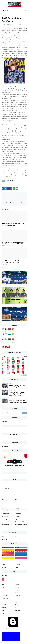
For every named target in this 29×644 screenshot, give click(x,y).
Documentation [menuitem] (5, 522)
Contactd (17, 587)
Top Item (17, 567)
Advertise (4, 564)
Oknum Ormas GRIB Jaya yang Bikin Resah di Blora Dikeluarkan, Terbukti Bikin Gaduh (14, 243)
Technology (4, 590)
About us (4, 567)
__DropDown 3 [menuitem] (18, 514)
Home (3, 499)
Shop (3, 610)
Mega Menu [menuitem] (18, 519)
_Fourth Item (5, 598)
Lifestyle (4, 607)
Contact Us (4, 539)
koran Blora (4, 438)
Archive (17, 585)
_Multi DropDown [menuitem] (6, 511)
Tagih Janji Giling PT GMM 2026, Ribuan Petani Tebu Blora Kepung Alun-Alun (18, 402)
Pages (3, 587)
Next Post (24, 268)
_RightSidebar (18, 602)
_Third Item (18, 595)
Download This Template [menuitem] (21, 525)
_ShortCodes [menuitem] (5, 516)
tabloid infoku (9, 24)
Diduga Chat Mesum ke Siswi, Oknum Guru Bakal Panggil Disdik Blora (13, 224)
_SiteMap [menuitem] (17, 516)
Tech (16, 607)
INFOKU (3, 430)
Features (4, 602)
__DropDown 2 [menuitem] (5, 514)
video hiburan (5, 446)
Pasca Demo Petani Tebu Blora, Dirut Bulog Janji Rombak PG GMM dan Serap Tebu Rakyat (18, 394)
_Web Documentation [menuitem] (20, 522)
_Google (17, 590)
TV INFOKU (4, 422)
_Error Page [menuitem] (4, 519)
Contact (3, 502)
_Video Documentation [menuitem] (7, 525)
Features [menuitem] (17, 508)
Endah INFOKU (5, 15)
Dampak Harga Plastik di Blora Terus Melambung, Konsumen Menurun (11, 262)
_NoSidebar (18, 605)
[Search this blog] (11, 413)
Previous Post (5, 268)
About (16, 499)
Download (17, 610)
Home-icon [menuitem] (4, 508)
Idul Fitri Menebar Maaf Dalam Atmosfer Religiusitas (17, 386)
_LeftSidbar (4, 605)
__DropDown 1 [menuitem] (18, 511)
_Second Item (5, 595)
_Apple (3, 593)
